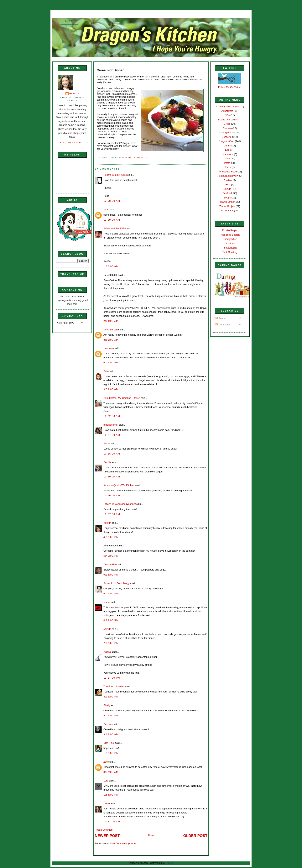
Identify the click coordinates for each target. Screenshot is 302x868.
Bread (227, 124)
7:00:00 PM (111, 643)
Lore (106, 781)
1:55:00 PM (111, 795)
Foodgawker (230, 239)
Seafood (227, 193)
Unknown (109, 348)
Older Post (195, 836)
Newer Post (107, 836)
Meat (227, 158)
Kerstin (107, 523)
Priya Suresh (111, 330)
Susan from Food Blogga (117, 583)
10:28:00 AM (112, 454)
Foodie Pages (230, 230)
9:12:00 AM (111, 734)
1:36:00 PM (111, 753)
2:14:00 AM (111, 321)
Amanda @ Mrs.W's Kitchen (119, 485)
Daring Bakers (227, 132)
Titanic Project (227, 206)
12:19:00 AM (112, 220)
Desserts (227, 137)
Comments (223, 325)
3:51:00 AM (111, 340)
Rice (228, 184)
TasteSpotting (230, 252)
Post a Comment (104, 830)
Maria (107, 602)
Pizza (228, 167)
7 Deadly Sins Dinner (227, 106)
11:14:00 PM (112, 678)
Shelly (107, 705)
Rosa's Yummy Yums (115, 175)
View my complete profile (72, 142)
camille (107, 629)
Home (69, 21)
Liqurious (230, 243)
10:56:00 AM (112, 495)
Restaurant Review (228, 176)
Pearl (106, 210)
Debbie (107, 462)
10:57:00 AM (112, 514)
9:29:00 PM (111, 715)
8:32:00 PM (111, 697)
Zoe (106, 762)
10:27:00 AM (112, 435)
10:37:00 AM (112, 821)
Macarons (228, 154)
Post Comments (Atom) (123, 843)
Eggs (228, 150)
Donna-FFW (110, 564)
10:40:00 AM (112, 477)
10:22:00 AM (112, 416)
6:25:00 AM (111, 363)
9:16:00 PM (111, 575)
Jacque (107, 652)
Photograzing (230, 248)
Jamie (107, 443)
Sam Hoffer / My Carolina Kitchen (122, 398)
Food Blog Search (230, 235)
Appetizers (227, 111)
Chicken (227, 128)
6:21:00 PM (111, 594)
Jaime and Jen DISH (115, 228)
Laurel (107, 803)
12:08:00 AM (112, 201)
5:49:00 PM (111, 556)
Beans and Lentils (228, 120)
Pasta (227, 163)
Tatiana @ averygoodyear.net (120, 504)
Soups (227, 198)
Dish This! (109, 743)
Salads (227, 189)
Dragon (74, 94)
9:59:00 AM (111, 389)
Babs (106, 371)
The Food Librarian (114, 686)
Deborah (108, 724)
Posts (220, 318)
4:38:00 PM (111, 537)
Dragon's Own (227, 141)
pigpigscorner (111, 425)
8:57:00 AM (111, 772)
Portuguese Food (227, 172)
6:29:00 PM (111, 620)
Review (228, 180)
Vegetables (227, 210)
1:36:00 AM (111, 266)
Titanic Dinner (227, 202)
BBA (227, 115)
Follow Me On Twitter (230, 87)
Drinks (227, 146)
